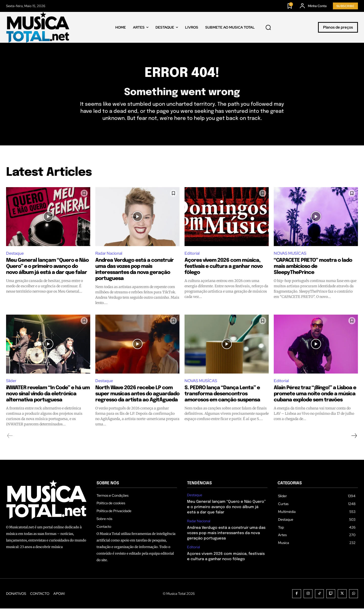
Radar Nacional (109, 255)
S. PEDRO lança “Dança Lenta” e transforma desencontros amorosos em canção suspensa (222, 395)
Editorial (192, 255)
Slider (11, 382)
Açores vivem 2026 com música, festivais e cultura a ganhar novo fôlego (224, 268)
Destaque (15, 255)
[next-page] (354, 437)
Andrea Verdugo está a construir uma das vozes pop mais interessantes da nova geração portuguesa (226, 535)
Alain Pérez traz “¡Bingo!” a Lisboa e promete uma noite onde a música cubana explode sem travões (315, 395)
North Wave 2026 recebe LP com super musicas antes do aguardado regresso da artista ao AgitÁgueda (137, 395)
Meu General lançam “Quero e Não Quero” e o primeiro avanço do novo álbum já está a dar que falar (47, 268)
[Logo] (38, 27)
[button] (268, 27)
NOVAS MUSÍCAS (290, 255)
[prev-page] (10, 437)
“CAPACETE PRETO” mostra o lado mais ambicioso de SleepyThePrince (313, 268)
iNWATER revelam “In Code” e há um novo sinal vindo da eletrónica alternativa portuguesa (48, 395)
